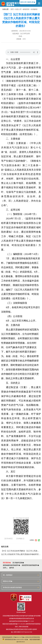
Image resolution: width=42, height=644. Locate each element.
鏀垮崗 (12, 568)
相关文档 (5, 547)
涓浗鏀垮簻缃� (18, 563)
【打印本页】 (9, 539)
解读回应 (26, 9)
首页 (12, 9)
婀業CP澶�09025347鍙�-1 (17, 637)
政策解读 (34, 9)
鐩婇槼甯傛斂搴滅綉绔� (30, 565)
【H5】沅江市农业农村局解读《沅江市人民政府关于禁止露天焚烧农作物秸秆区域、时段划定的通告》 (21, 551)
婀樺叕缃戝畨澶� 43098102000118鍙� (15, 639)
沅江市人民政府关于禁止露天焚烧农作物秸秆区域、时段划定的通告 (21, 554)
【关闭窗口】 (20, 539)
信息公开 (18, 9)
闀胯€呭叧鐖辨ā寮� (28, 2)
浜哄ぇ (5, 568)
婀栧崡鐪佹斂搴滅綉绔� (12, 565)
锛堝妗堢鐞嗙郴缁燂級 (33, 637)
